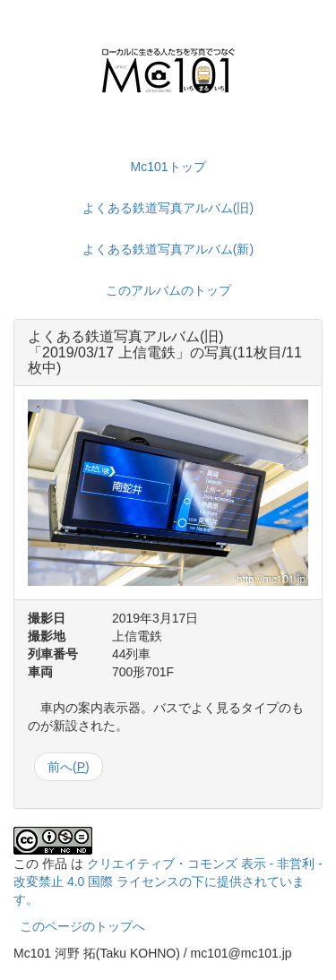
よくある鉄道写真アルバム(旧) (168, 208)
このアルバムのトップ (168, 290)
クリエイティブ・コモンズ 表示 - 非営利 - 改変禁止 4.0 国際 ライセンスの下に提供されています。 (168, 881)
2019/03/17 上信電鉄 (109, 352)
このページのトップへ (82, 926)
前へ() (69, 767)
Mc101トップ (168, 167)
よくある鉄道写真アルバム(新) (168, 249)
